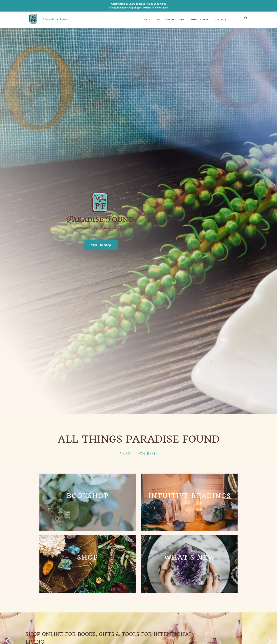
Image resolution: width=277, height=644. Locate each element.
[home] (32, 20)
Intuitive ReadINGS (171, 20)
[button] (148, 20)
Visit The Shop (101, 245)
